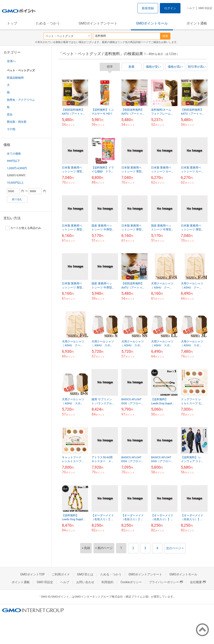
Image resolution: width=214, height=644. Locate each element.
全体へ (11, 61)
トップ (12, 23)
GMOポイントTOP (32, 574)
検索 (165, 36)
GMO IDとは (85, 574)
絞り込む (17, 199)
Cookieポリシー (131, 582)
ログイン (170, 8)
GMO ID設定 (205, 8)
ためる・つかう (48, 23)
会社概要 (198, 582)
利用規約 (107, 582)
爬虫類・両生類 (17, 122)
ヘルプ (191, 8)
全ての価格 (14, 154)
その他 (11, 129)
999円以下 (13, 161)
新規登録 (148, 8)
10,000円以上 (15, 183)
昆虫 (10, 114)
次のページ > (175, 548)
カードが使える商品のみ (23, 228)
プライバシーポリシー (166, 582)
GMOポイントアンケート (98, 23)
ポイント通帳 (197, 23)
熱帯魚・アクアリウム (21, 100)
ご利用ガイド (61, 574)
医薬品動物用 (15, 78)
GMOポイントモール (152, 23)
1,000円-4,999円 (17, 168)
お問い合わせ (85, 582)
